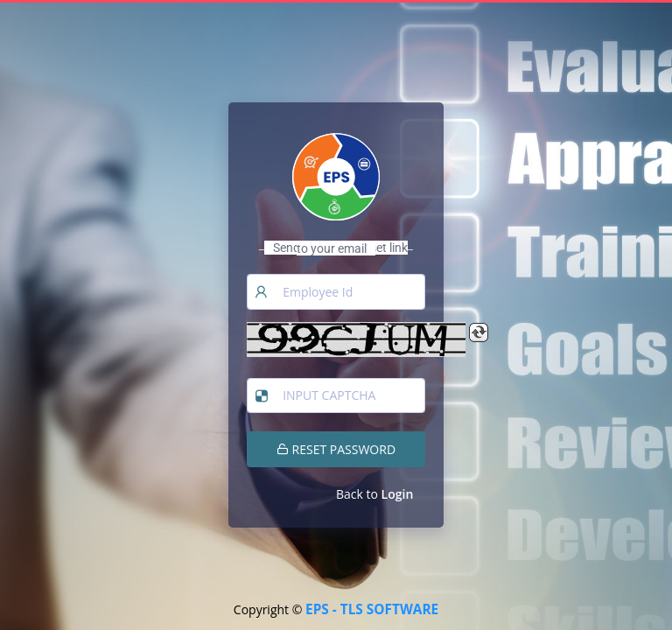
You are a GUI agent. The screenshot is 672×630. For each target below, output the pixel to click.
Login (398, 494)
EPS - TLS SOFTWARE (372, 609)
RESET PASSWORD (336, 449)
